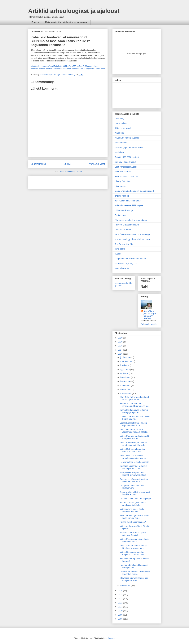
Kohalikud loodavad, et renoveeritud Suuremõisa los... (135, 405)
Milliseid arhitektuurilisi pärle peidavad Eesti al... (133, 534)
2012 (121, 603)
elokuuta (125, 373)
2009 (121, 615)
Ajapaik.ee (120, 133)
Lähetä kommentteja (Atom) (70, 172)
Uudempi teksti (38, 164)
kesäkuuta (125, 381)
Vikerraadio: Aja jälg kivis (126, 263)
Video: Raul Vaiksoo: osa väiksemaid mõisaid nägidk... (134, 431)
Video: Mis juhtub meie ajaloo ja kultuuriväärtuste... (134, 540)
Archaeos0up (121, 143)
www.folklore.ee (122, 268)
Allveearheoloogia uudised (127, 138)
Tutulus (118, 254)
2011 (121, 607)
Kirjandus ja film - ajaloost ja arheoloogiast (66, 22)
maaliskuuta (126, 393)
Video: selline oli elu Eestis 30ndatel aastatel (132, 510)
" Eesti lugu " (121, 118)
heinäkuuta (126, 377)
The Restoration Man (124, 244)
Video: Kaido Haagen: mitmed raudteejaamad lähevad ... (134, 444)
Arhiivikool (119, 152)
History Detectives (123, 181)
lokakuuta (125, 365)
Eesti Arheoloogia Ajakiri (126, 167)
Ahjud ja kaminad (123, 128)
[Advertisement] (48, 182)
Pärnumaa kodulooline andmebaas (131, 220)
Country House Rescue (125, 162)
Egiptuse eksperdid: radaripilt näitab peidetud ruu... (133, 467)
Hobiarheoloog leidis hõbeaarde (135, 462)
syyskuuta (125, 369)
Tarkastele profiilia (149, 324)
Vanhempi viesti (97, 164)
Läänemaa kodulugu (124, 210)
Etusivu (35, 22)
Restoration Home (123, 230)
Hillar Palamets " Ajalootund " (128, 177)
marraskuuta (126, 361)
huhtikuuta (125, 389)
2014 (121, 595)
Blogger (111, 638)
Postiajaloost (121, 215)
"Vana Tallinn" (121, 123)
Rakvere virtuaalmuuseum (127, 225)
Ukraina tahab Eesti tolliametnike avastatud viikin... (135, 573)
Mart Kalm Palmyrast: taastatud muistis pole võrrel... (134, 398)
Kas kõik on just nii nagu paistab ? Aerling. (58, 74)
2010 (121, 611)
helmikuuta (126, 586)
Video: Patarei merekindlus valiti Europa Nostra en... (135, 437)
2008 (121, 619)
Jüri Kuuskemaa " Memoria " (128, 201)
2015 (121, 591)
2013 (121, 599)
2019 (121, 342)
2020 (121, 338)
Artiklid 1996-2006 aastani (127, 157)
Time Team (120, 249)
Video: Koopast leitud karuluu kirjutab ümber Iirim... (133, 424)
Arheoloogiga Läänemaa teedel (129, 148)
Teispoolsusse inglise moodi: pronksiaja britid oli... (133, 504)
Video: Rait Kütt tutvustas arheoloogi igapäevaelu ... (133, 457)
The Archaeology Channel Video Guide (133, 239)
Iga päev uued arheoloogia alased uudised (134, 191)
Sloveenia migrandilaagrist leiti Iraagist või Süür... (134, 579)
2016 (121, 354)
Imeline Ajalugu (122, 196)
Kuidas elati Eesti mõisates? (133, 522)
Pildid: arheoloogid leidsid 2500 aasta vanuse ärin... (134, 517)
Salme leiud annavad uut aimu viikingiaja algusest (134, 411)
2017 (121, 350)
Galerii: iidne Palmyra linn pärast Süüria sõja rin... (135, 418)
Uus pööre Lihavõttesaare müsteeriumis (132, 487)
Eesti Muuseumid (123, 172)
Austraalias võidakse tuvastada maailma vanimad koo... (134, 480)
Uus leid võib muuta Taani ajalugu (135, 499)
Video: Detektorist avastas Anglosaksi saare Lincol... (133, 553)
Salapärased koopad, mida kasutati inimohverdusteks (133, 474)
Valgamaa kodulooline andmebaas (131, 259)
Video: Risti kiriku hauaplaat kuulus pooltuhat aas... (133, 450)
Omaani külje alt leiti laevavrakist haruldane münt (135, 493)
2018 (121, 346)
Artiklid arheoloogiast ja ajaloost (74, 11)
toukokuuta (126, 386)
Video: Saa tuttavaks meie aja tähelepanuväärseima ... (134, 547)
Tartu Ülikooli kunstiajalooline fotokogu (132, 234)
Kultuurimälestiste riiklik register (129, 205)
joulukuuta (125, 357)
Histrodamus (121, 186)
